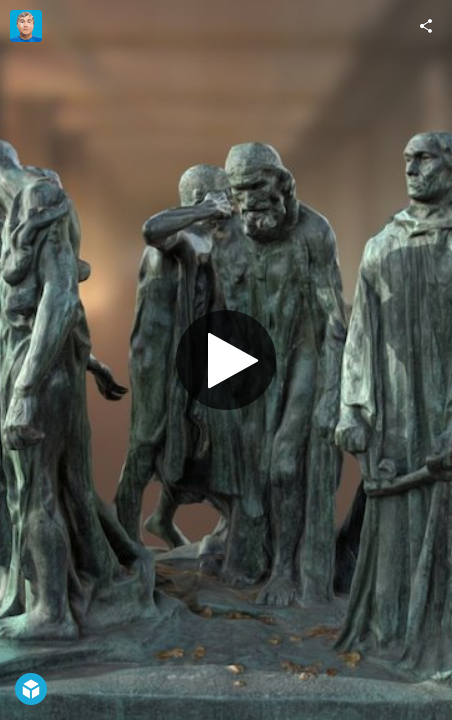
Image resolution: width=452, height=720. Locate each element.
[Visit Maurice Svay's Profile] (26, 26)
